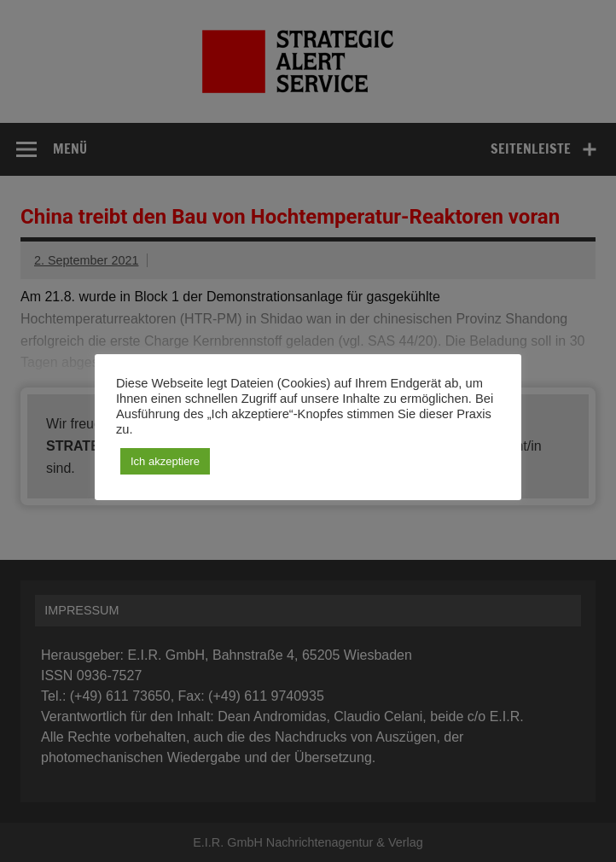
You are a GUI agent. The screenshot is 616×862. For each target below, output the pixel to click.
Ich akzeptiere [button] (165, 461)
